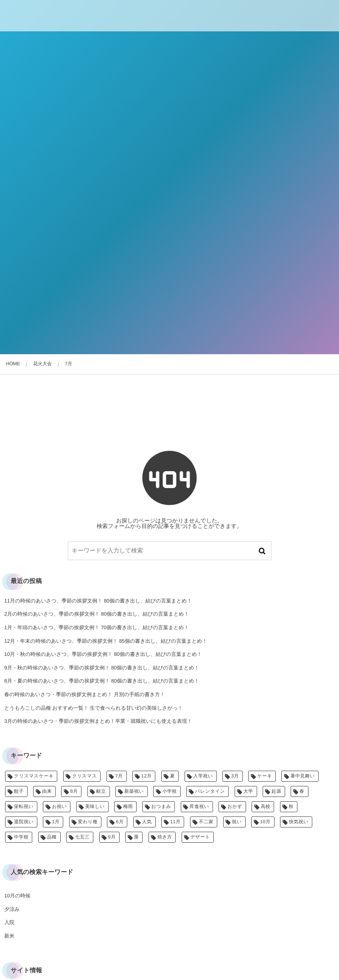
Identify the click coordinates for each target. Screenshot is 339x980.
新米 (9, 936)
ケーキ (265, 776)
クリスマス (85, 776)
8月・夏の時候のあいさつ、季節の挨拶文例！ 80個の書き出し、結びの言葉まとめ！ (102, 681)
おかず (235, 807)
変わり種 (88, 822)
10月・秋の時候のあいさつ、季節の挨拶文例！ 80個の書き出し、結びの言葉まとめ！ (103, 654)
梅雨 (128, 807)
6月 (120, 822)
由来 (47, 791)
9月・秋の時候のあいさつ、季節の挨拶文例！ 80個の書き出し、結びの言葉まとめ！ (102, 668)
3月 (235, 776)
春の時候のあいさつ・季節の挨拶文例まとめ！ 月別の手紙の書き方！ (85, 694)
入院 (9, 922)
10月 (265, 822)
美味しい (95, 807)
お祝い (59, 807)
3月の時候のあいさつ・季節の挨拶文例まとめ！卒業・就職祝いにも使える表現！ (98, 721)
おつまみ (161, 807)
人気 (147, 822)
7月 (119, 776)
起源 (276, 791)
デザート (200, 837)
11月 (175, 822)
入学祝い (203, 776)
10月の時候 (17, 896)
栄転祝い (24, 807)
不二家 (206, 822)
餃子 (19, 791)
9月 (112, 837)
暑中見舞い (302, 776)
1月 (56, 822)
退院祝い (24, 822)
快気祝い (299, 822)
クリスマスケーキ (34, 776)
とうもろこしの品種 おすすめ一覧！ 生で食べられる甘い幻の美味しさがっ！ (94, 708)
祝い (237, 822)
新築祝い (134, 791)
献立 (101, 791)
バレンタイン (210, 791)
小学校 (169, 791)
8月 (74, 791)
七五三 (82, 837)
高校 (265, 807)
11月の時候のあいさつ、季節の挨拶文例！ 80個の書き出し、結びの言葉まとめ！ (98, 601)
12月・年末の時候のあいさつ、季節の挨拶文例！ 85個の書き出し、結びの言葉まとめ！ (106, 641)
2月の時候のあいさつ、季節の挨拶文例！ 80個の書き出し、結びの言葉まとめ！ (97, 614)
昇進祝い (199, 807)
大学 (248, 791)
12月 (147, 776)
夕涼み (12, 909)
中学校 (21, 837)
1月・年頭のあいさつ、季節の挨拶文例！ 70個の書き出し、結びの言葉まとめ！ (97, 627)
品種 (52, 837)
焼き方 (165, 837)
